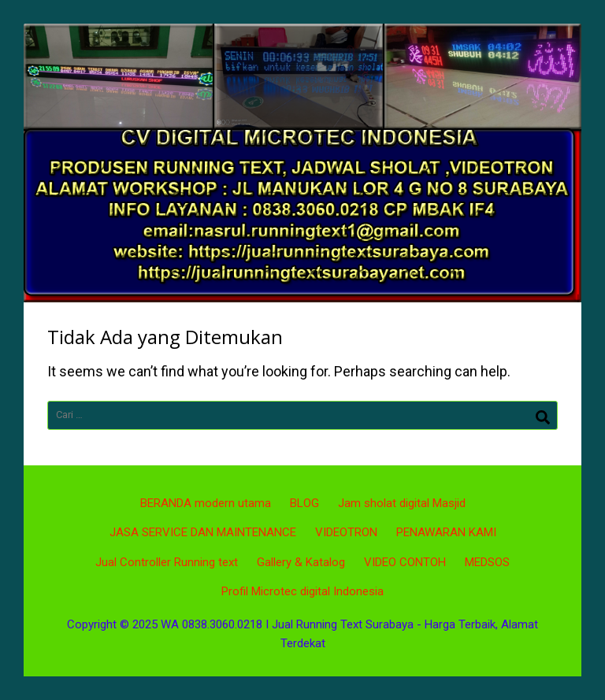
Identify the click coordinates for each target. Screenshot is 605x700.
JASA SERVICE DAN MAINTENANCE (203, 532)
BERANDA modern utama (206, 503)
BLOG (304, 503)
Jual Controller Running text (167, 562)
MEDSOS (487, 562)
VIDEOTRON (346, 532)
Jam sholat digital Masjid (402, 503)
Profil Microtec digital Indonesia (302, 591)
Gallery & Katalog (301, 562)
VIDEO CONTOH (405, 562)
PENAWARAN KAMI (446, 532)
